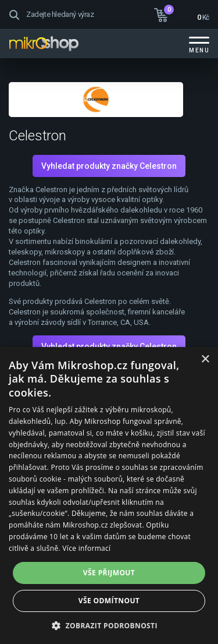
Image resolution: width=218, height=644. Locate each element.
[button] (109, 625)
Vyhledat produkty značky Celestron (109, 166)
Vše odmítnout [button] (109, 601)
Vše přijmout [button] (109, 573)
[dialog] (109, 496)
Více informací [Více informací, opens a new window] (86, 548)
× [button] (205, 360)
